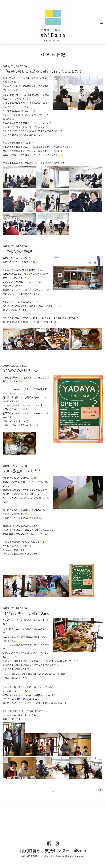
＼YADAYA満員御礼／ (21, 251)
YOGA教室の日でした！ (22, 471)
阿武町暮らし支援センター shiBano (53, 850)
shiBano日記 (53, 54)
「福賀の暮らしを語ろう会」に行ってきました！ (43, 71)
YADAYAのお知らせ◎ (21, 370)
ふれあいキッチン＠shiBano (26, 613)
